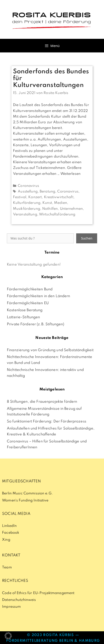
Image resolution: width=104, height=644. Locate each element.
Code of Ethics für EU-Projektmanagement (38, 593)
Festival (20, 197)
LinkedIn (9, 526)
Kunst (47, 203)
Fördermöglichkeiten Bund (30, 289)
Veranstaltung (25, 215)
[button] (8, 636)
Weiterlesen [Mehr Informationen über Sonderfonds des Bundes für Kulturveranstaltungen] (70, 174)
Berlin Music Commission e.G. (27, 493)
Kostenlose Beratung (25, 310)
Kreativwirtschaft (59, 197)
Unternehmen (71, 209)
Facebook (11, 533)
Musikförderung (27, 209)
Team (7, 568)
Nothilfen (50, 209)
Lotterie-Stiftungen (23, 317)
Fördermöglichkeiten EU (28, 303)
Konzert (35, 197)
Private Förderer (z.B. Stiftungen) (36, 324)
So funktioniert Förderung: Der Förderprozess (47, 422)
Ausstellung (28, 192)
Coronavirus (28, 186)
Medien (61, 203)
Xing (6, 540)
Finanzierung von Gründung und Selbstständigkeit (50, 350)
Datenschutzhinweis (19, 600)
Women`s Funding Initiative (25, 501)
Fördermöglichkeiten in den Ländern (39, 296)
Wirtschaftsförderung (57, 215)
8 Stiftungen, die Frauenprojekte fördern (42, 402)
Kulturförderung (27, 203)
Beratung (47, 192)
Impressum (11, 607)
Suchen (87, 238)
